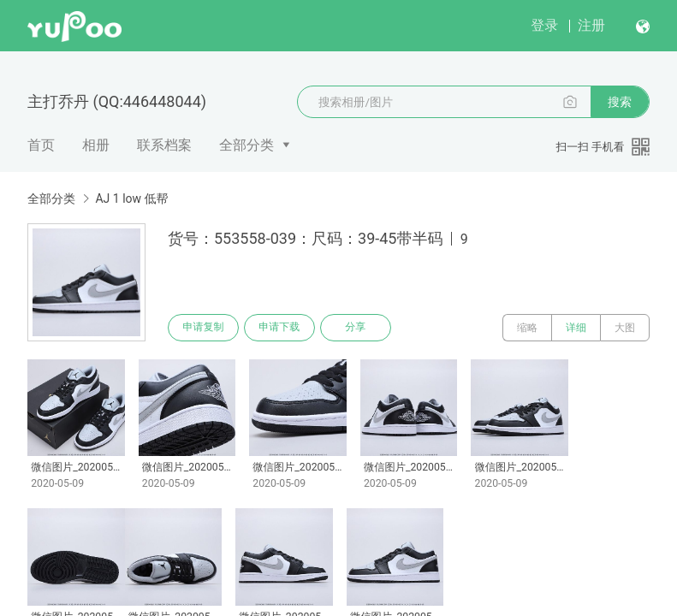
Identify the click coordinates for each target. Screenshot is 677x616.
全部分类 (246, 145)
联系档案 (164, 145)
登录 (544, 25)
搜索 (620, 102)
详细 (576, 328)
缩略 (527, 328)
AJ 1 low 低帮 (131, 198)
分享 (358, 328)
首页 (41, 145)
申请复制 (204, 328)
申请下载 (281, 328)
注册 (591, 25)
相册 (96, 145)
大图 (625, 328)
